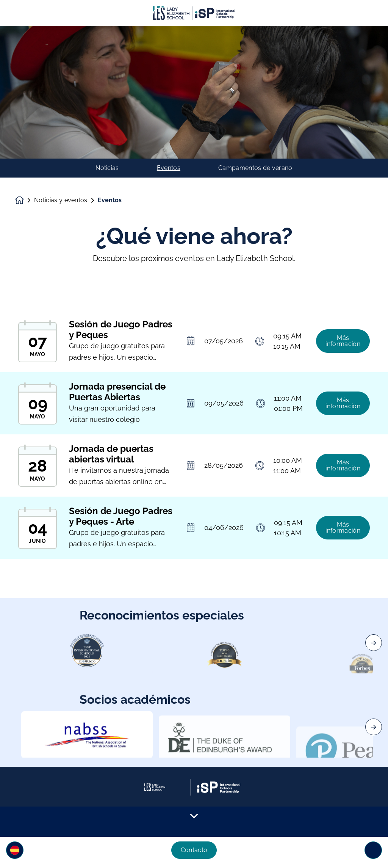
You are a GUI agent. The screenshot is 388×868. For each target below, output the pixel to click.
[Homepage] (25, 200)
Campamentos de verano (255, 168)
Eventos (169, 168)
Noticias (107, 168)
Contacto (194, 850)
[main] (194, 447)
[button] (15, 850)
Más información (343, 347)
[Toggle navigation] (373, 850)
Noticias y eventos (61, 200)
